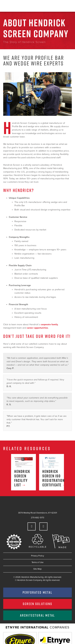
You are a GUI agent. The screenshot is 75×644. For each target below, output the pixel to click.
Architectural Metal (37, 615)
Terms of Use (37, 562)
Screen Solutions (37, 604)
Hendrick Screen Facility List (22, 478)
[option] (23, 472)
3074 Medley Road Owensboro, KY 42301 (37, 513)
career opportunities (37, 328)
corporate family (49, 324)
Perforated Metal (37, 592)
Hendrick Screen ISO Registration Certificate (52, 478)
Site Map (37, 569)
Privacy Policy (37, 556)
